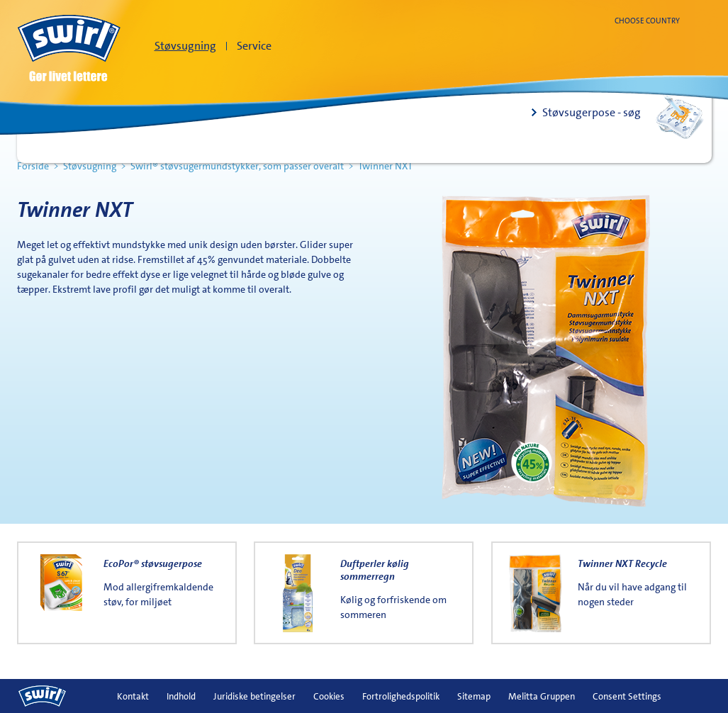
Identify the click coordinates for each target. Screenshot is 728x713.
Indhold (181, 696)
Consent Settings (627, 696)
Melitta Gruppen (542, 696)
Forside (33, 166)
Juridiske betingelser (254, 696)
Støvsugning (185, 46)
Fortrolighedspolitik (401, 696)
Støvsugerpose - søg (592, 112)
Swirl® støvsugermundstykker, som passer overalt (237, 166)
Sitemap (474, 696)
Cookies (329, 696)
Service (254, 46)
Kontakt (133, 696)
